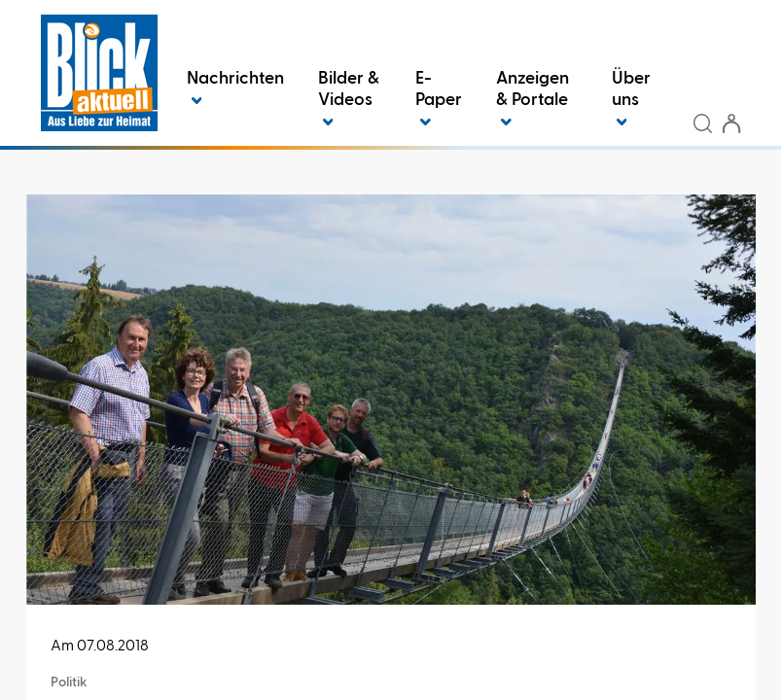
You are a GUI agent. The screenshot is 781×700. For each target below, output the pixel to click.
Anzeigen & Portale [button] (532, 100)
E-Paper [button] (439, 100)
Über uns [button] (631, 100)
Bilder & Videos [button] (349, 100)
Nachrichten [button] (235, 89)
